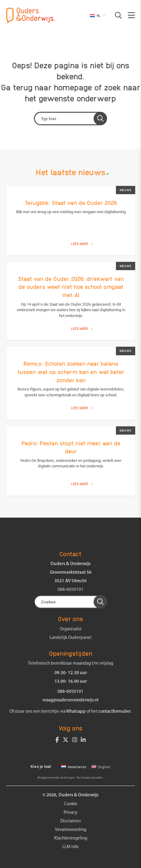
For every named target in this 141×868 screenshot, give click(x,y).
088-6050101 (70, 590)
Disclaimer (71, 821)
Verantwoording (71, 830)
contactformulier (115, 712)
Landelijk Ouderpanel (70, 638)
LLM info (70, 847)
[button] (115, 15)
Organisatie (71, 629)
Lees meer (82, 243)
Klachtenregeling (71, 838)
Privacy (70, 813)
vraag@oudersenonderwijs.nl (70, 700)
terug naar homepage (52, 87)
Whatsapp (76, 712)
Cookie (71, 804)
